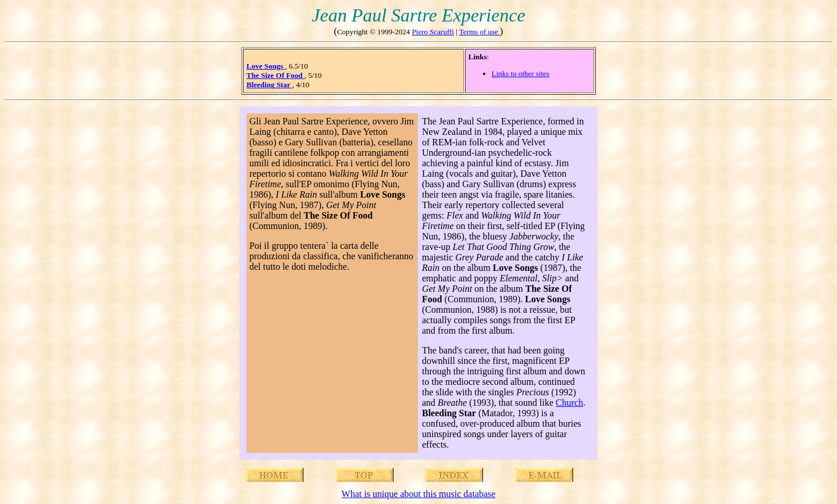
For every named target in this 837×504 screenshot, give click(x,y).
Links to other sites (521, 74)
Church (569, 403)
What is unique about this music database (419, 494)
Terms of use (480, 32)
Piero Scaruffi (433, 32)
